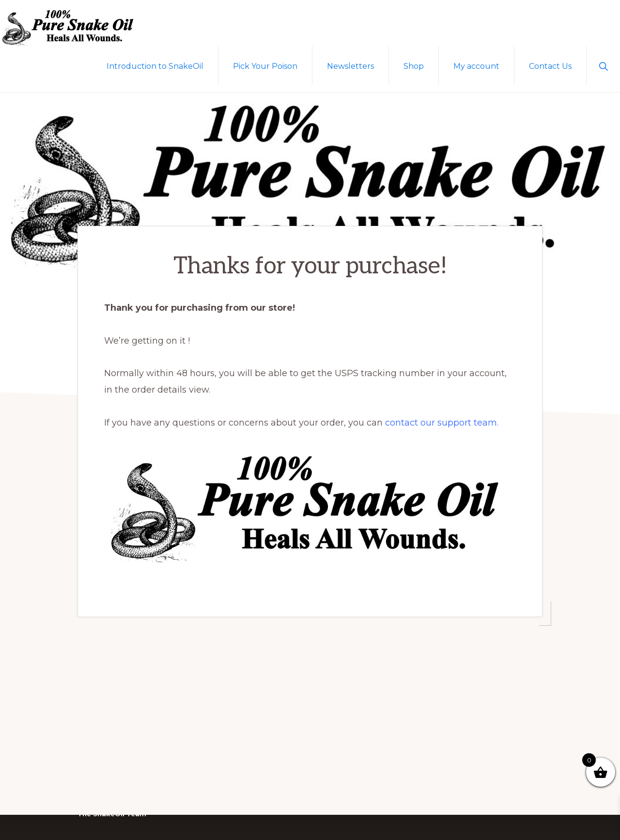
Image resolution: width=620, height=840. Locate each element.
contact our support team (441, 417)
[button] (603, 65)
